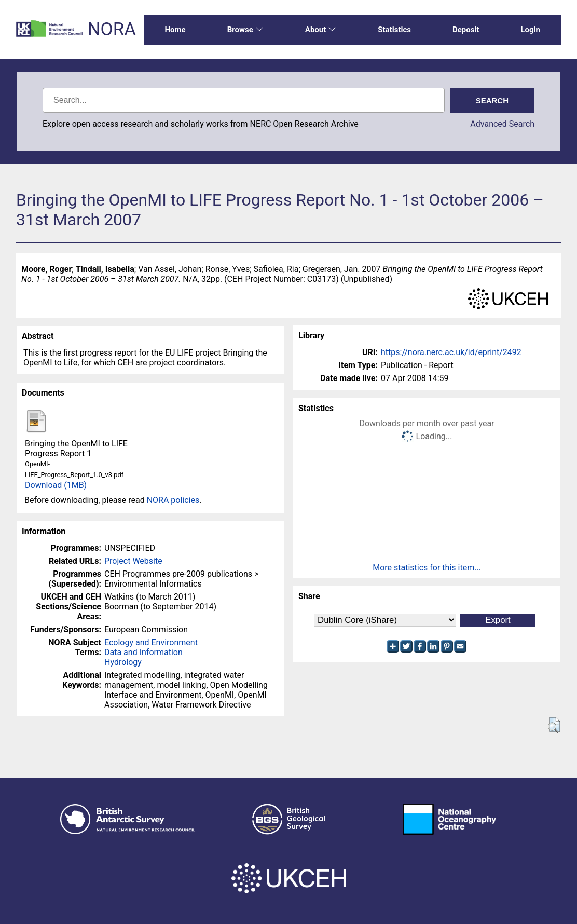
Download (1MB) (56, 485)
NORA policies (173, 500)
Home (175, 30)
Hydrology (123, 662)
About (321, 30)
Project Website (133, 561)
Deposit (466, 30)
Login (530, 30)
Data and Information (143, 652)
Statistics (394, 30)
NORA (112, 29)
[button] (554, 725)
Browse (245, 30)
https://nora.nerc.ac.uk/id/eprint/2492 (451, 352)
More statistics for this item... (427, 568)
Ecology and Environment (151, 642)
